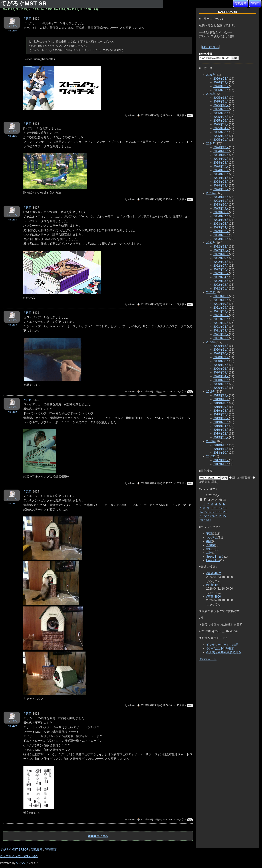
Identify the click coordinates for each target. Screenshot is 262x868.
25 (217, 516)
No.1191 (12, 504)
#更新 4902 (214, 573)
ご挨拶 (211, 545)
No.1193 (12, 325)
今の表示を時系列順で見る (224, 652)
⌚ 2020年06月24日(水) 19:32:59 (154, 820)
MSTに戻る (211, 47)
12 (221, 508)
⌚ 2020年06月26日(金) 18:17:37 (154, 483)
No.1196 (12, 31)
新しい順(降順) (240, 478)
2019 (211, 392)
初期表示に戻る (98, 836)
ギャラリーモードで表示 (222, 645)
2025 (211, 94)
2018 (211, 441)
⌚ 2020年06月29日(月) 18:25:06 (154, 199)
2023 (211, 193)
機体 (209, 541)
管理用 (255, 4)
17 (213, 512)
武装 (209, 553)
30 (209, 520)
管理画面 (51, 850)
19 (221, 512)
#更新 (28, 19)
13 (225, 508)
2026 (211, 75)
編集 (190, 115)
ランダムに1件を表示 (220, 649)
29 (205, 520)
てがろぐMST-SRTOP (14, 850)
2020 (211, 342)
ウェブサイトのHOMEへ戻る (19, 856)
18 (217, 512)
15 (205, 512)
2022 (211, 243)
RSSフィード (208, 659)
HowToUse (213, 560)
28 (201, 520)
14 (201, 512)
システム (212, 538)
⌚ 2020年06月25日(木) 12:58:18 (154, 705)
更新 (209, 534)
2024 (211, 143)
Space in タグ (215, 557)
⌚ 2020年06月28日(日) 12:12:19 (154, 304)
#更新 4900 (214, 597)
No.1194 (12, 220)
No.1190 (12, 726)
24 (213, 516)
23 (209, 516)
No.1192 (12, 412)
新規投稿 (241, 4)
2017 (211, 456)
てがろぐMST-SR (24, 3)
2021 (211, 292)
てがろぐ (22, 863)
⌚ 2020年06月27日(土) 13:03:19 (154, 392)
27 (225, 516)
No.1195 (12, 136)
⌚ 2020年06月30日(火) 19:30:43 (154, 115)
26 (221, 516)
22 (205, 516)
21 (201, 516)
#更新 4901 (214, 585)
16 (209, 512)
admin (131, 115)
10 (213, 508)
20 (225, 512)
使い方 (211, 549)
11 (217, 508)
